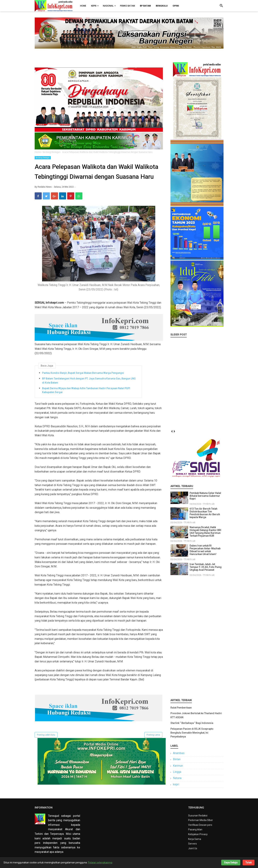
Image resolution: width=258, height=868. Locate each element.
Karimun (178, 766)
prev (172, 431)
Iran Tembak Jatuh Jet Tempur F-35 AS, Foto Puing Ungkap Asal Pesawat (206, 567)
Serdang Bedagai (43, 158)
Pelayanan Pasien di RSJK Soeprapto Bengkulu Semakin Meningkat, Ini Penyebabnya (192, 733)
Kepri (94, 6)
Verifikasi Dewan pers (200, 825)
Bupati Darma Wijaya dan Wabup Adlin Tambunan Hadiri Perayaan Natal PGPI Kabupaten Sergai (86, 390)
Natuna (177, 778)
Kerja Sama (195, 839)
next (174, 431)
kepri (176, 784)
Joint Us (193, 848)
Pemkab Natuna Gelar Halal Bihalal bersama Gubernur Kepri (205, 496)
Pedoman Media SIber (201, 820)
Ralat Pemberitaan (181, 708)
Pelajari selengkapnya (100, 863)
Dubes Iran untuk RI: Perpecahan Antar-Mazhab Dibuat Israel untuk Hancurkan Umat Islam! (205, 550)
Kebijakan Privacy (198, 834)
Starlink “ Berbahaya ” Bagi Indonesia (192, 723)
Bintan (177, 759)
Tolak (249, 863)
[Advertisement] (197, 637)
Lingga (177, 772)
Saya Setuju (231, 863)
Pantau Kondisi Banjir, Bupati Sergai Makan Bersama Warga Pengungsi (83, 373)
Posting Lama (153, 735)
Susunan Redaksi (198, 816)
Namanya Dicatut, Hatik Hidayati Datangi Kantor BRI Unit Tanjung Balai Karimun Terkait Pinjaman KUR (205, 532)
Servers (192, 844)
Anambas (179, 753)
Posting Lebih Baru (46, 735)
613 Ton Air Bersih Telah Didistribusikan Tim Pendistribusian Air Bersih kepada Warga (205, 513)
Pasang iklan (195, 829)
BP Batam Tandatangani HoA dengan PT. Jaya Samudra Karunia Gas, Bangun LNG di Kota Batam (89, 380)
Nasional (108, 6)
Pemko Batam (127, 6)
